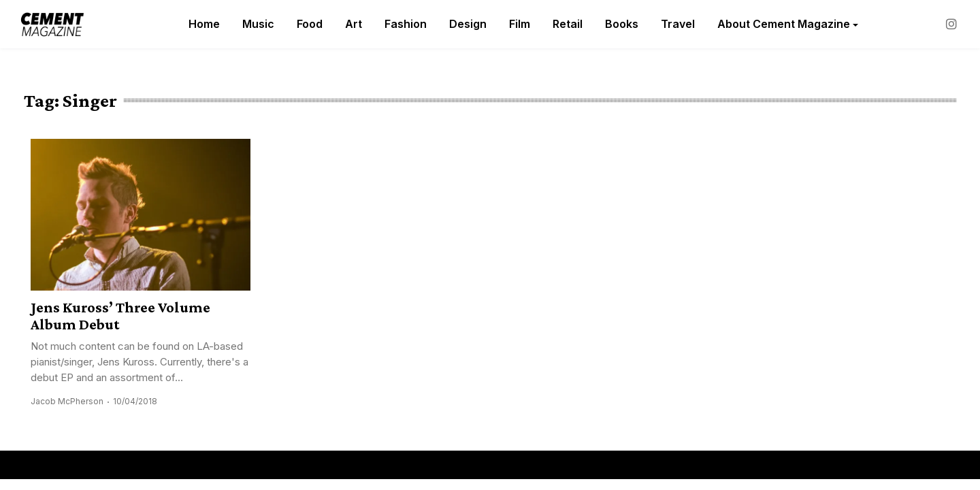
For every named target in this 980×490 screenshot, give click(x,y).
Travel (678, 24)
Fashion (406, 24)
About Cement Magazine (784, 24)
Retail (568, 24)
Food (310, 24)
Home (204, 24)
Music (258, 24)
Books (622, 24)
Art (354, 24)
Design (468, 24)
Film (520, 24)
